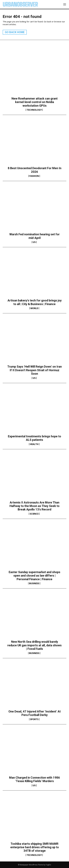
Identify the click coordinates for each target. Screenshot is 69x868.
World (34, 308)
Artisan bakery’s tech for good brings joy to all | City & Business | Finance (35, 302)
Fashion (34, 176)
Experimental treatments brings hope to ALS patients (34, 438)
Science (34, 514)
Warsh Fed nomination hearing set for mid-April (34, 236)
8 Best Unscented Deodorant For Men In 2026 (35, 170)
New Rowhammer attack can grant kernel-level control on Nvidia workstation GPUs (35, 102)
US (34, 242)
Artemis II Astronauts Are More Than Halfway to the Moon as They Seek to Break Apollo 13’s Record (34, 506)
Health (34, 444)
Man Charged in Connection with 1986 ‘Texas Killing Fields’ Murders (34, 779)
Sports (34, 719)
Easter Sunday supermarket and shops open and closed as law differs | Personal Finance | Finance (34, 576)
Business (34, 583)
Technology (34, 110)
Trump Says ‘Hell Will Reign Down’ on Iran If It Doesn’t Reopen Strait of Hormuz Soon (35, 370)
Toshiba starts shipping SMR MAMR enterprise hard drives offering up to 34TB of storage (35, 847)
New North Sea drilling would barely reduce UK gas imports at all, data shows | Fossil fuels (34, 645)
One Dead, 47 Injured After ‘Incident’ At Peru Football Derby (35, 713)
